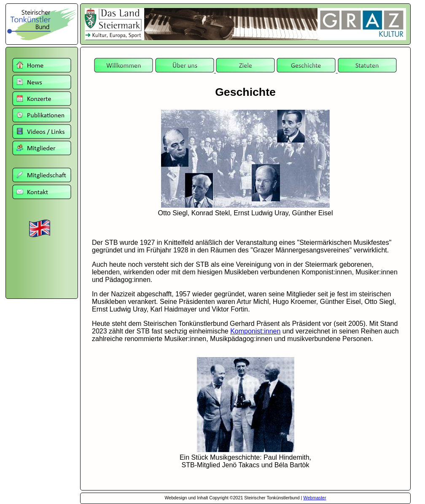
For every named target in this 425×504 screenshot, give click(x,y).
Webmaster (315, 498)
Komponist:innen (255, 331)
